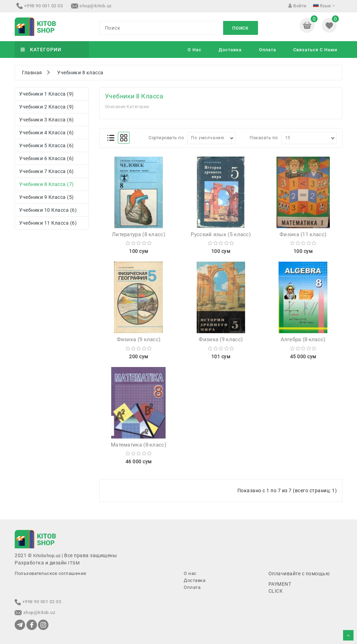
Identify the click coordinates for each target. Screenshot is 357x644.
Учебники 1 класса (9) (47, 94)
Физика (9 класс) (139, 339)
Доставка (230, 50)
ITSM (74, 563)
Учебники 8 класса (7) (47, 184)
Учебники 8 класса (80, 73)
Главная (32, 73)
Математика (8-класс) (139, 445)
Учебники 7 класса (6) (47, 171)
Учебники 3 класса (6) (47, 120)
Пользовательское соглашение (51, 573)
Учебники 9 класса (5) (47, 197)
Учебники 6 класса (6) (47, 158)
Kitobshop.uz (47, 556)
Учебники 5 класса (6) (47, 145)
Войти (297, 6)
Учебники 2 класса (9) (47, 107)
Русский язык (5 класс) (221, 234)
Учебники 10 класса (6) (48, 210)
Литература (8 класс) (139, 234)
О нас (195, 50)
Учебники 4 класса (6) (47, 133)
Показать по (264, 138)
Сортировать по (166, 138)
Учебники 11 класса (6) (48, 223)
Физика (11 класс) (303, 234)
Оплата (268, 50)
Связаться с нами (315, 50)
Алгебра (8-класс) (303, 339)
